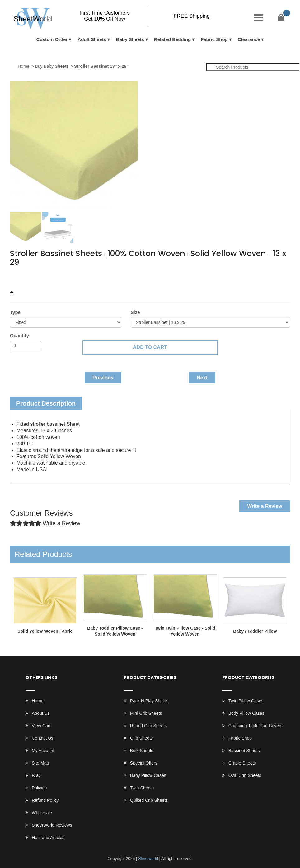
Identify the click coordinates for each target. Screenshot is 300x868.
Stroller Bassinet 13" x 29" (101, 66)
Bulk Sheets (142, 751)
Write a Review (265, 506)
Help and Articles (48, 838)
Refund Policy (45, 800)
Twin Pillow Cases (246, 701)
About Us (41, 713)
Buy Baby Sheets (52, 66)
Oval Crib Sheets (245, 775)
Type (15, 312)
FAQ (36, 775)
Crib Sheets (141, 738)
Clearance (249, 39)
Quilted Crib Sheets (149, 800)
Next (202, 378)
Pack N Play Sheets (149, 701)
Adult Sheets (92, 39)
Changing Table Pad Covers (255, 726)
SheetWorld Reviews (52, 825)
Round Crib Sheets (148, 726)
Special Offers (144, 763)
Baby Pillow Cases (148, 775)
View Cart (41, 726)
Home (23, 66)
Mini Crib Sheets (146, 713)
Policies (39, 788)
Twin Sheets (142, 788)
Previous (103, 378)
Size (135, 312)
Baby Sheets (130, 39)
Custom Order (52, 39)
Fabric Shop (214, 39)
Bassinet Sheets (244, 751)
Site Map (40, 763)
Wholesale (42, 813)
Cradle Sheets (242, 763)
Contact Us (42, 738)
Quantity (19, 335)
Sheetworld (148, 859)
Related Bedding (172, 39)
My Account (43, 751)
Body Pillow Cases (246, 713)
